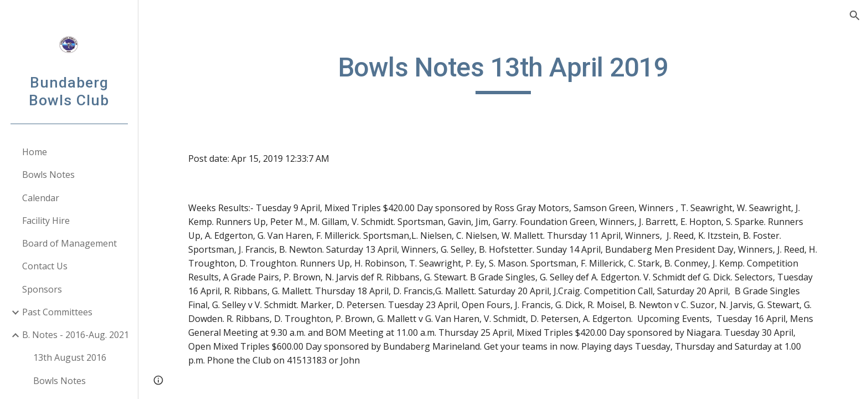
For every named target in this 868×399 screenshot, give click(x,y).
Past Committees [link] (57, 312)
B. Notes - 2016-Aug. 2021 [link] (76, 335)
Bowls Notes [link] (48, 175)
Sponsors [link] (42, 289)
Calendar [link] (41, 198)
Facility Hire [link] (46, 221)
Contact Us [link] (45, 266)
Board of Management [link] (69, 243)
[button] (855, 16)
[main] (503, 73)
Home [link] (35, 152)
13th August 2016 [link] (70, 357)
